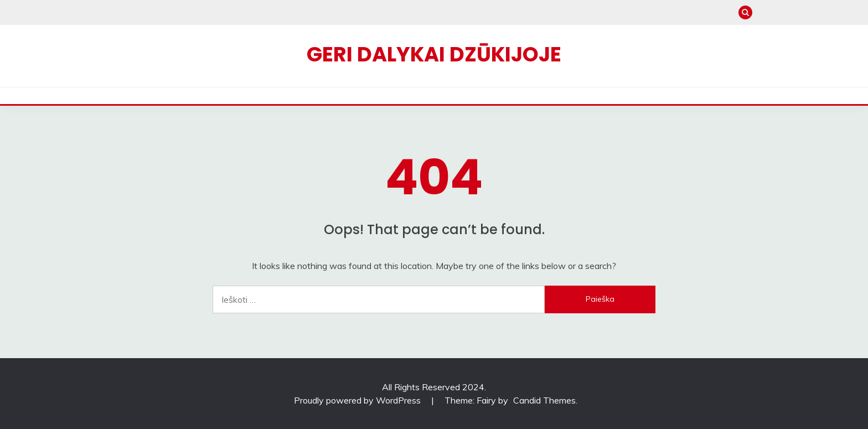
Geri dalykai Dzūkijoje (434, 54)
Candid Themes (544, 400)
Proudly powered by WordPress (358, 400)
